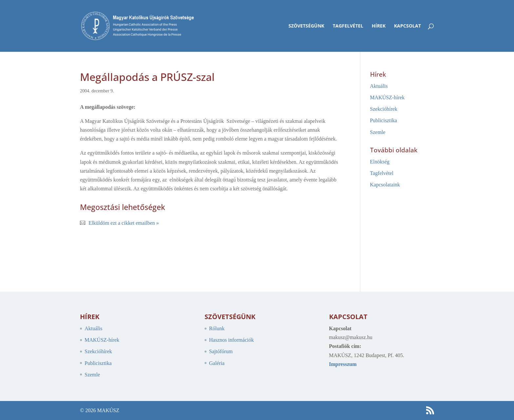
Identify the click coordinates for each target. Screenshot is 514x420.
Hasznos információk (231, 340)
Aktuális (379, 86)
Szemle (378, 132)
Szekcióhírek (384, 109)
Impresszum (343, 364)
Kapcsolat (407, 26)
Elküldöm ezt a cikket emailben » (124, 223)
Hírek (379, 26)
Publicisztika (384, 120)
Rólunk (217, 328)
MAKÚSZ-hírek (387, 97)
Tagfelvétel (348, 26)
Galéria (217, 363)
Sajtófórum (221, 351)
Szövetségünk (306, 26)
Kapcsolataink (385, 185)
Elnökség (380, 162)
